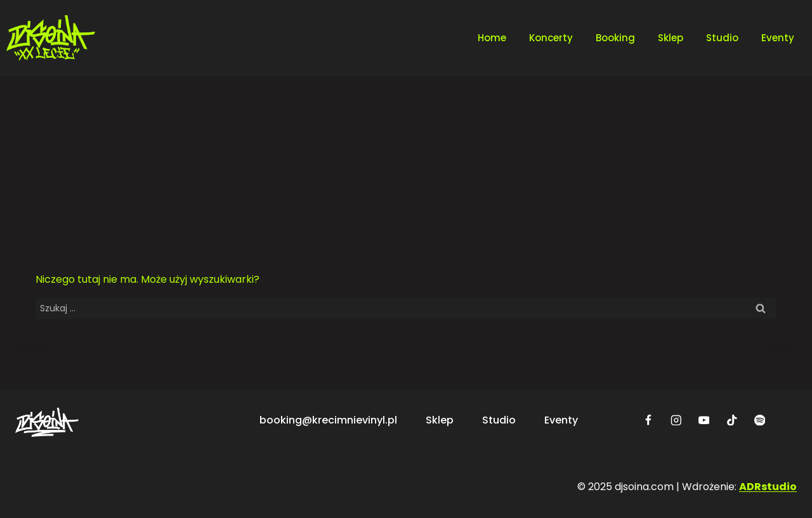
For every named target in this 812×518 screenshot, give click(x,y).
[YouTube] (704, 420)
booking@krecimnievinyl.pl (328, 420)
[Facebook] (648, 420)
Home (492, 38)
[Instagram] (676, 420)
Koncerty (551, 38)
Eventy (778, 38)
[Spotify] (760, 420)
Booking (615, 38)
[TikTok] (732, 420)
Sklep (671, 38)
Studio (722, 38)
